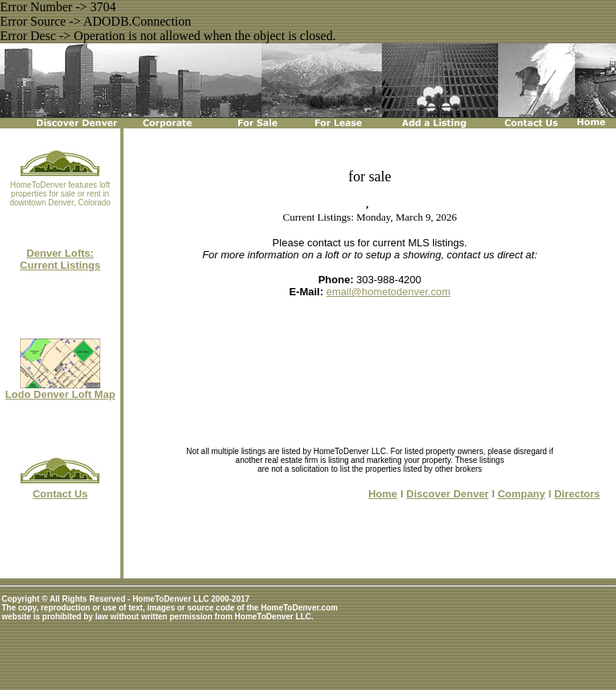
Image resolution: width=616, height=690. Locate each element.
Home (383, 494)
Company (521, 494)
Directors (577, 494)
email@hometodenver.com (389, 292)
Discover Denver (448, 494)
